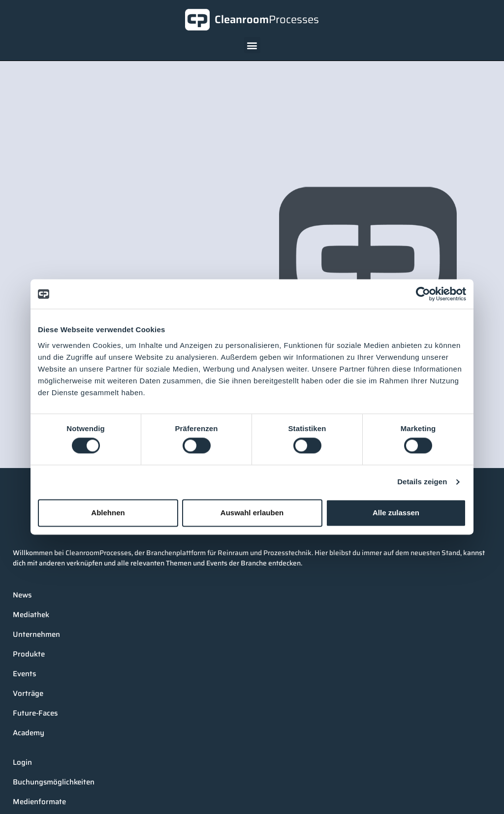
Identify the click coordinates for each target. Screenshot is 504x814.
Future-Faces (35, 713)
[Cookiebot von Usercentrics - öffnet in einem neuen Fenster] (423, 294)
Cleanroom (267, 19)
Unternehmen (36, 634)
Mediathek (31, 615)
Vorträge (28, 693)
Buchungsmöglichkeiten (54, 782)
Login (22, 762)
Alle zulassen (396, 513)
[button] (252, 45)
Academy (29, 733)
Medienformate (39, 802)
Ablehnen (108, 513)
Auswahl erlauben (252, 513)
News (22, 595)
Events (24, 674)
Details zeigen (422, 482)
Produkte (29, 654)
